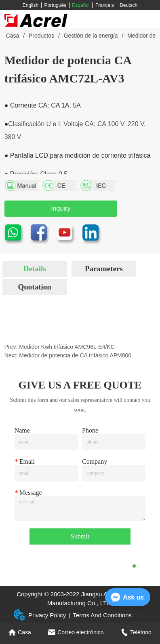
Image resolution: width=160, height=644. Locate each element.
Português (55, 5)
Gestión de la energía (91, 36)
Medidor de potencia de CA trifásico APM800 (75, 355)
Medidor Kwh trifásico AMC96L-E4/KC (67, 347)
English (31, 5)
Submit (80, 536)
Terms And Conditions (102, 615)
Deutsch (128, 5)
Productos (41, 36)
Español (81, 5)
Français (105, 5)
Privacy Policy (47, 615)
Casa (13, 36)
